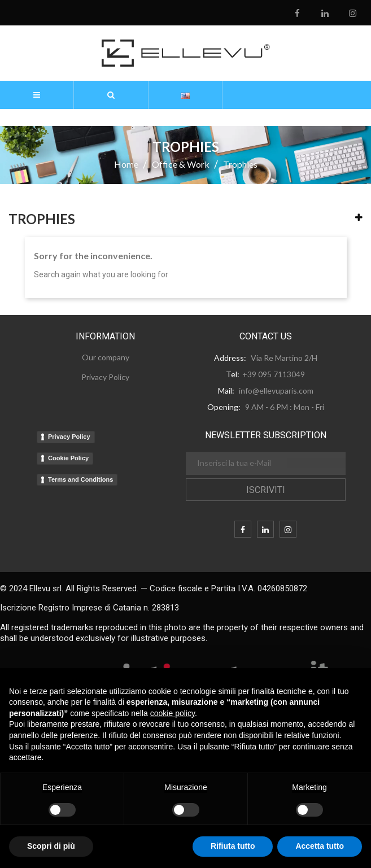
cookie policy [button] (173, 713)
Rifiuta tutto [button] (233, 846)
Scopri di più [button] (51, 846)
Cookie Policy (68, 458)
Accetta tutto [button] (320, 846)
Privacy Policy (69, 437)
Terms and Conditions (80, 479)
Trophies (42, 219)
